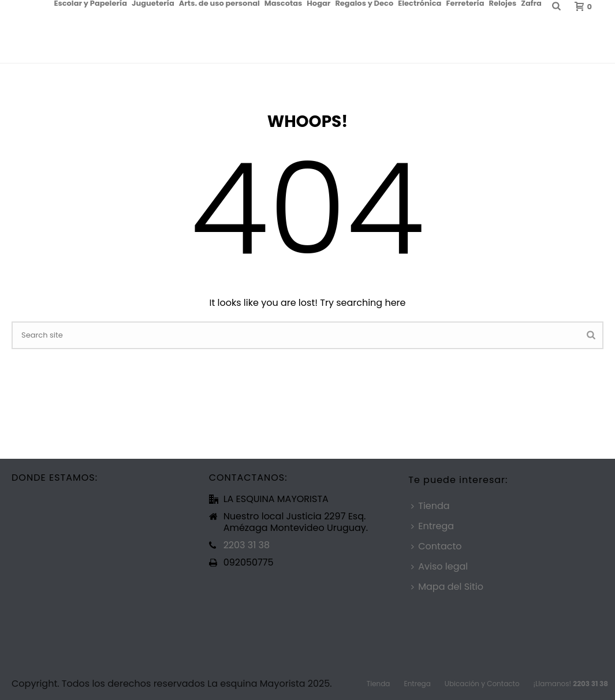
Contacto (436, 546)
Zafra (531, 3)
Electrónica (420, 3)
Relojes (502, 3)
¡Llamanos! (571, 684)
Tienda (430, 506)
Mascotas (284, 3)
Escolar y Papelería (90, 3)
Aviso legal (439, 566)
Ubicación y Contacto (482, 684)
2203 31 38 (247, 545)
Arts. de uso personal (219, 3)
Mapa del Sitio (447, 587)
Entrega (433, 526)
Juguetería (153, 3)
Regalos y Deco (364, 3)
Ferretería (465, 3)
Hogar (318, 3)
